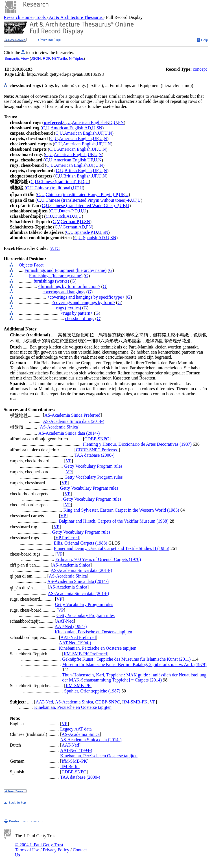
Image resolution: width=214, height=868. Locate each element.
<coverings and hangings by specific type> (86, 297)
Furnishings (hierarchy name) (56, 276)
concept (200, 69)
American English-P (90, 122)
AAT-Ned (65, 621)
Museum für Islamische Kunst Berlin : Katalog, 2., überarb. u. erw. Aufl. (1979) (134, 664)
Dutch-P (66, 211)
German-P (70, 222)
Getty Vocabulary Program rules (93, 466)
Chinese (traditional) (53, 188)
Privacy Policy (56, 850)
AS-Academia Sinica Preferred (72, 415)
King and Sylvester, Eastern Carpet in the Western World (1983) (121, 510)
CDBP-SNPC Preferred (97, 450)
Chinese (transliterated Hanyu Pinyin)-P (82, 195)
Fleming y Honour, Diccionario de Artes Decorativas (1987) (137, 444)
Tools (41, 17)
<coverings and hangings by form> (83, 302)
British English (78, 171)
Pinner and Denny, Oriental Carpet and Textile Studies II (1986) (112, 548)
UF (101, 133)
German (70, 227)
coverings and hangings (64, 292)
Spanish (90, 238)
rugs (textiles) (69, 308)
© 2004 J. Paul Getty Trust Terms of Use (39, 847)
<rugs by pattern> (77, 313)
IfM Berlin (70, 766)
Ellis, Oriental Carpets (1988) (81, 543)
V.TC (55, 248)
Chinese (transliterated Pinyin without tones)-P (88, 200)
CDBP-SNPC (97, 439)
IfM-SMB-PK (78, 686)
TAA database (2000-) (94, 455)
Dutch (60, 216)
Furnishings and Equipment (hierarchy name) (66, 270)
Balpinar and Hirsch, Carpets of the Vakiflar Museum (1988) (114, 521)
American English (67, 128)
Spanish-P (84, 232)
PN (121, 122)
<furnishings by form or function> (69, 286)
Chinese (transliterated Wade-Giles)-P (84, 206)
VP (69, 461)
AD (88, 128)
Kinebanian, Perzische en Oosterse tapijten (93, 632)
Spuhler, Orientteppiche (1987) (92, 691)
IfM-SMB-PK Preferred (85, 654)
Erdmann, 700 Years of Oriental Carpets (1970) (98, 559)
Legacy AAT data (76, 729)
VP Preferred (67, 538)
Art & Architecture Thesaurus (76, 17)
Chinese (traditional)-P (60, 182)
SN (99, 128)
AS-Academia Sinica (59, 427)
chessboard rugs (80, 318)
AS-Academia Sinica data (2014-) (74, 421)
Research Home (19, 17)
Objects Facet (31, 265)
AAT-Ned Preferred (78, 637)
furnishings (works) (51, 281)
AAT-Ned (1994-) (71, 626)
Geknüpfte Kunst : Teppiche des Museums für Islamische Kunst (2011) (126, 659)
